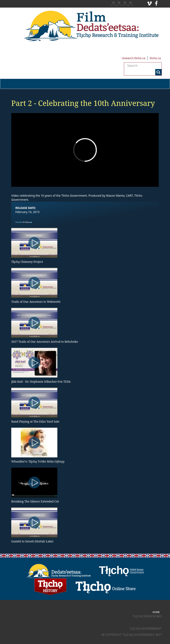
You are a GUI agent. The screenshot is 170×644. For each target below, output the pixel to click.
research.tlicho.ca (134, 58)
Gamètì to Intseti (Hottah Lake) (32, 541)
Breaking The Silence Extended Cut (35, 501)
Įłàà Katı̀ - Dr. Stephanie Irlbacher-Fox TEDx (41, 382)
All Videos (26, 222)
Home (156, 612)
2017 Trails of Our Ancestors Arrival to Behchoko (45, 342)
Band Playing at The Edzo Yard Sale (35, 421)
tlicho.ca (155, 58)
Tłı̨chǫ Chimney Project (27, 262)
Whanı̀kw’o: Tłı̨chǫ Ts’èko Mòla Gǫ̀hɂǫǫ (38, 461)
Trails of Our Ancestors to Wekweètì (36, 302)
